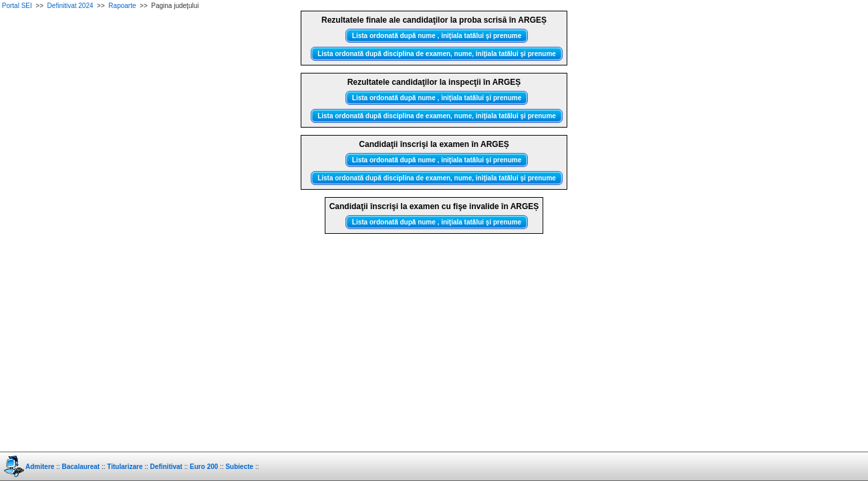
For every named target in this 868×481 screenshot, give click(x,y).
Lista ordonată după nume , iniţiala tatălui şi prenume (437, 36)
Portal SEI (17, 6)
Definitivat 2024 (70, 6)
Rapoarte (122, 6)
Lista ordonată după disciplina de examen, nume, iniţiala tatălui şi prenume (437, 54)
